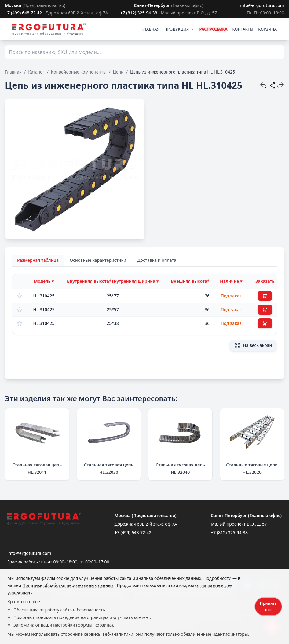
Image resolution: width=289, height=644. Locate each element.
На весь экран (253, 345)
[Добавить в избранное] (20, 296)
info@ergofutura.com (262, 5)
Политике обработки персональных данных (68, 585)
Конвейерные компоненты (79, 72)
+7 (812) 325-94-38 (139, 13)
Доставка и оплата (157, 260)
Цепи (118, 72)
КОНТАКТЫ (243, 29)
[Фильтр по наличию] (231, 281)
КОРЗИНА (267, 29)
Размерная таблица (38, 260)
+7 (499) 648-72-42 (23, 13)
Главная (13, 72)
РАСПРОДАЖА (213, 29)
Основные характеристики (98, 260)
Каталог (36, 72)
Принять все (268, 606)
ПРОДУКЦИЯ (179, 29)
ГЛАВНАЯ (150, 29)
